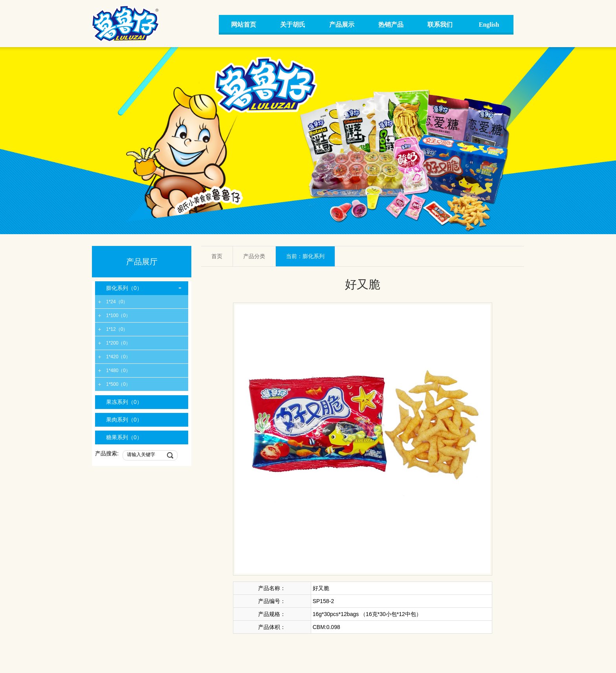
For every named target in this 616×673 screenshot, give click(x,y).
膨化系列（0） (124, 288)
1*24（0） (117, 302)
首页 (217, 256)
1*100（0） (118, 315)
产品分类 (254, 256)
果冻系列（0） (124, 402)
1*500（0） (118, 384)
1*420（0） (118, 357)
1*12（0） (117, 329)
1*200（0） (118, 343)
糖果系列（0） (124, 437)
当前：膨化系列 (305, 256)
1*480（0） (118, 370)
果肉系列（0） (124, 420)
